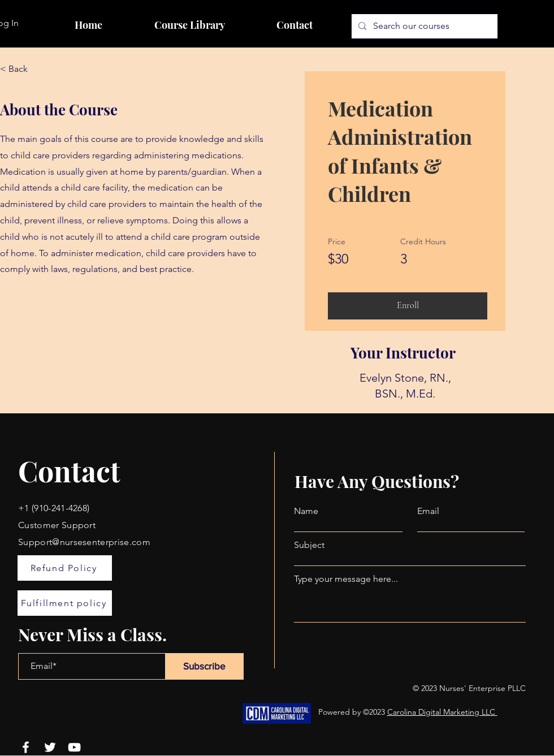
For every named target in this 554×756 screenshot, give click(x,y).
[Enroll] (408, 306)
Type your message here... (346, 579)
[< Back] (31, 69)
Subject (309, 545)
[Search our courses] (423, 26)
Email (428, 511)
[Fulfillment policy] (65, 603)
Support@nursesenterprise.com (84, 542)
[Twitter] (50, 747)
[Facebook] (26, 747)
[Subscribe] (204, 666)
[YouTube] (74, 747)
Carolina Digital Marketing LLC (442, 712)
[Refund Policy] (65, 568)
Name (306, 511)
